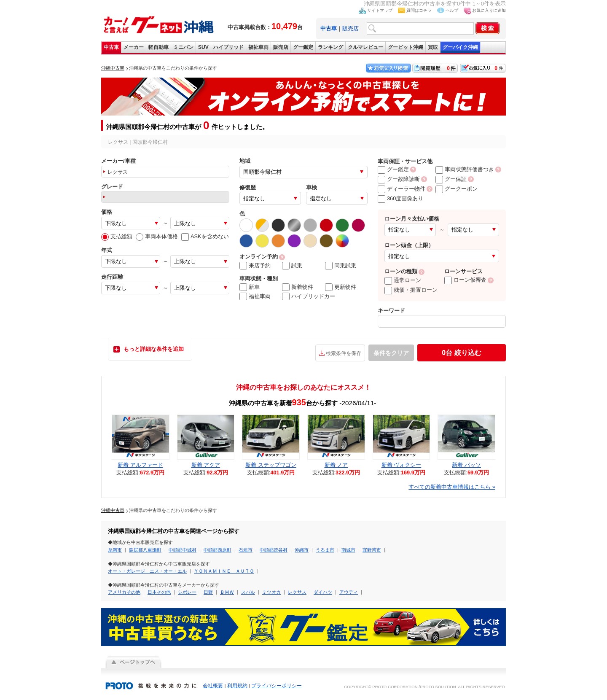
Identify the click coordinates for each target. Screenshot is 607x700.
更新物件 (341, 287)
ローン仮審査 (465, 280)
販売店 (351, 28)
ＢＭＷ (227, 592)
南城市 (348, 550)
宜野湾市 (372, 550)
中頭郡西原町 (218, 550)
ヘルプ (452, 10)
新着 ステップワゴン (271, 465)
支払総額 (117, 236)
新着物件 (298, 287)
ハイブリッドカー (309, 296)
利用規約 (237, 686)
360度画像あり (400, 198)
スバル (248, 592)
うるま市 (325, 550)
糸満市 (115, 550)
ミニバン (183, 47)
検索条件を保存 (344, 353)
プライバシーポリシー (277, 686)
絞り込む (461, 353)
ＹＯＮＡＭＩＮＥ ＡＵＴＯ (224, 571)
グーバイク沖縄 (460, 47)
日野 (208, 592)
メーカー (134, 47)
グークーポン (457, 189)
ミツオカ (271, 592)
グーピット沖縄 (406, 47)
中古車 (111, 47)
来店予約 (255, 266)
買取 (433, 47)
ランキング (330, 47)
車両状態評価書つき (465, 169)
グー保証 (451, 179)
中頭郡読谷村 (274, 550)
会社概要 (213, 686)
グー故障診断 (399, 179)
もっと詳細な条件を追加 (154, 349)
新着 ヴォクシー (402, 465)
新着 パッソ (466, 465)
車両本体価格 (157, 236)
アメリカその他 (124, 592)
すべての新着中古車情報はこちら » (452, 487)
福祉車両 (258, 47)
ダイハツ (323, 592)
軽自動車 (158, 47)
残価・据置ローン (411, 290)
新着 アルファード (140, 465)
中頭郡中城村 (183, 550)
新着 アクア (206, 465)
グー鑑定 (303, 47)
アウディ (349, 592)
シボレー (187, 592)
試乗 (292, 266)
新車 (250, 287)
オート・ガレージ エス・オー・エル (147, 571)
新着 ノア (336, 465)
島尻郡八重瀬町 (145, 550)
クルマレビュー (365, 47)
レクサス (297, 592)
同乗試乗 (341, 266)
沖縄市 (302, 550)
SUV (203, 47)
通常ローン (403, 280)
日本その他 (159, 592)
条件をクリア (391, 353)
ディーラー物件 (402, 189)
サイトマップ (380, 10)
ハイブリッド (228, 47)
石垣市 (246, 550)
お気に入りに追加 (489, 10)
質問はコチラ (419, 10)
